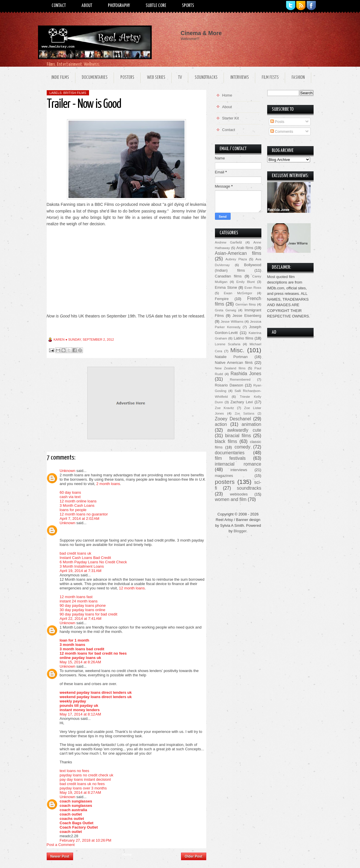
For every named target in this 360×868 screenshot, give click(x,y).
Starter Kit (231, 118)
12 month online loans (78, 501)
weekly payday (73, 701)
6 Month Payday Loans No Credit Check (93, 562)
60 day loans (70, 492)
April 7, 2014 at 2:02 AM (80, 519)
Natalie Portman (231, 357)
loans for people (73, 510)
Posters (127, 78)
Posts (277, 122)
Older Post (194, 856)
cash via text (70, 497)
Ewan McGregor (238, 293)
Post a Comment (61, 845)
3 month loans (73, 645)
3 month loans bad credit (82, 649)
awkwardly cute (244, 430)
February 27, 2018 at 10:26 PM (86, 840)
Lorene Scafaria (228, 344)
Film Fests (270, 78)
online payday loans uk (80, 658)
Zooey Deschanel (233, 419)
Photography (119, 6)
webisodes (239, 494)
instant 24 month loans (79, 601)
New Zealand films (230, 368)
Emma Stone (226, 287)
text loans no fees (75, 771)
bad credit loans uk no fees (82, 784)
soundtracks (249, 488)
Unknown (68, 471)
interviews (239, 470)
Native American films (234, 363)
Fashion (298, 78)
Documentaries (95, 78)
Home (127, 855)
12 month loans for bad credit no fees (93, 653)
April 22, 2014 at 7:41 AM (81, 619)
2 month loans (108, 484)
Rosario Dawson (229, 385)
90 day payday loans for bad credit (89, 614)
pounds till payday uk (79, 706)
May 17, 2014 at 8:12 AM (80, 714)
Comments (282, 131)
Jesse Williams (232, 321)
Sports (188, 6)
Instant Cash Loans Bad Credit (85, 558)
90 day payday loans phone (83, 605)
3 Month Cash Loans (77, 505)
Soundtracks (206, 78)
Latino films (244, 338)
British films (75, 93)
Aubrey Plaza (236, 259)
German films (246, 304)
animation (252, 424)
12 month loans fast (76, 597)
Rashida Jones (246, 374)
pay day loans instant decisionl (85, 779)
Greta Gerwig (226, 310)
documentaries (230, 453)
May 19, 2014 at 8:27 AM (80, 792)
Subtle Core (156, 6)
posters (225, 482)
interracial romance (238, 464)
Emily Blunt (246, 282)
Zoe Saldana (244, 414)
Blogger (240, 531)
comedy (242, 447)
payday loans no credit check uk (87, 775)
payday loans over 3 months (83, 788)
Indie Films (60, 78)
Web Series (156, 78)
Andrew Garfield (228, 242)
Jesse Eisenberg (247, 316)
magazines (224, 476)
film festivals (230, 458)
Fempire (222, 299)
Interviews (240, 78)
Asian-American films (238, 253)
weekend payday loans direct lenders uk (96, 692)
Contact (59, 6)
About (87, 6)
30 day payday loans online (83, 610)
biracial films (238, 436)
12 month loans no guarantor (84, 514)
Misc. (237, 350)
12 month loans (132, 588)
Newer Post (60, 856)
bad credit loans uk (76, 553)
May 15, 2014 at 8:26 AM (80, 662)
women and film (231, 499)
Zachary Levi (241, 402)
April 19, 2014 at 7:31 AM (81, 571)
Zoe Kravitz (225, 408)
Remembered (240, 379)
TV (180, 78)
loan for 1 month (75, 640)
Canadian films (228, 276)
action (221, 424)
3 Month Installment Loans (82, 566)
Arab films (245, 248)
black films (226, 441)
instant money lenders (80, 710)
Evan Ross (253, 287)
